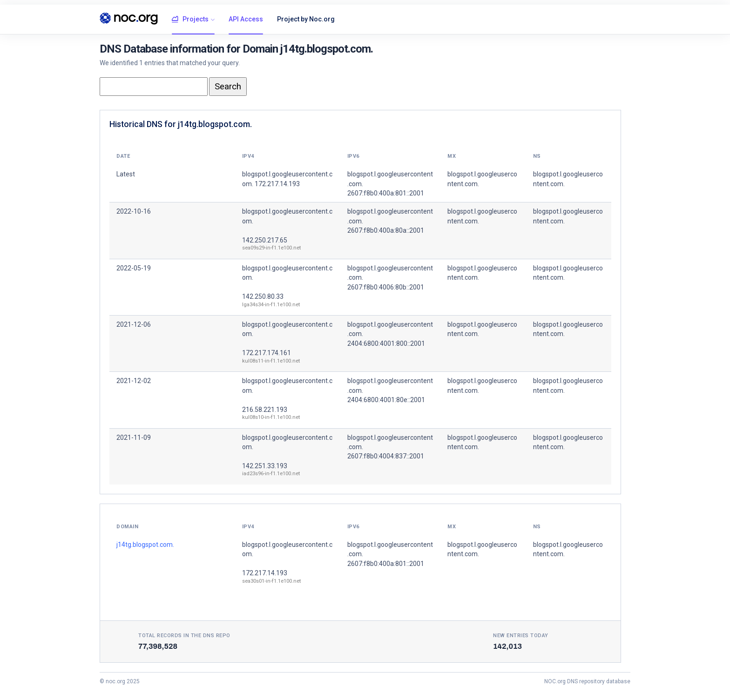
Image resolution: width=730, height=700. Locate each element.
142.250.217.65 (265, 240)
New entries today (521, 636)
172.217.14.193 (265, 573)
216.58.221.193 (265, 410)
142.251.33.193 (265, 466)
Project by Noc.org (306, 19)
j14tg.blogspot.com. (145, 545)
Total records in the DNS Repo (184, 636)
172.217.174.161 (267, 353)
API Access (246, 19)
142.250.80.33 (263, 296)
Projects (190, 20)
